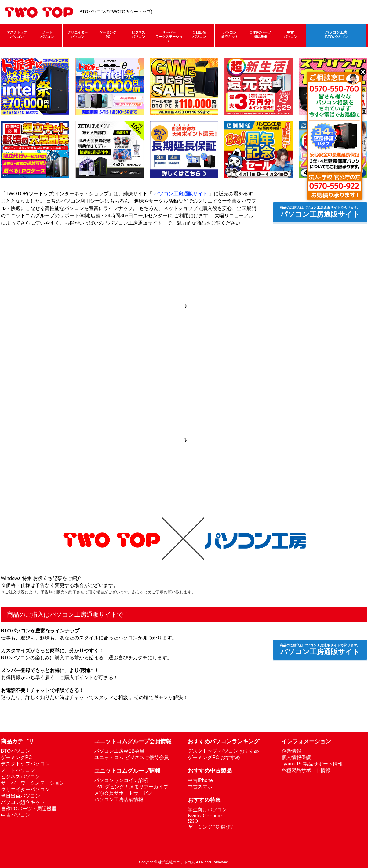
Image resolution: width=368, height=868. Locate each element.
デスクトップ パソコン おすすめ (223, 751)
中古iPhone (200, 780)
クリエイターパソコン (78, 34)
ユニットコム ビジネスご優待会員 (132, 757)
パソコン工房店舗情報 (119, 800)
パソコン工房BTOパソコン (336, 35)
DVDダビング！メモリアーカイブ (131, 787)
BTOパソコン (16, 751)
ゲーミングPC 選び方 (211, 827)
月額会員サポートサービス (124, 793)
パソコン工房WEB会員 (119, 751)
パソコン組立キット (230, 34)
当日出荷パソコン (199, 34)
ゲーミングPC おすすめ (214, 757)
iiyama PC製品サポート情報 (312, 764)
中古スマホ (200, 787)
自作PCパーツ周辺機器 (260, 34)
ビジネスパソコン (138, 34)
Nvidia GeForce (205, 816)
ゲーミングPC (108, 34)
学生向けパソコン (207, 810)
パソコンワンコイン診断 (121, 780)
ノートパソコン (47, 34)
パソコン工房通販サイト (181, 194)
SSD (193, 821)
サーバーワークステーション (169, 37)
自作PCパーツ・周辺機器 (29, 809)
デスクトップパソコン (17, 34)
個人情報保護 (296, 757)
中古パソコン (290, 34)
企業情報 (291, 751)
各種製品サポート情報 (306, 770)
